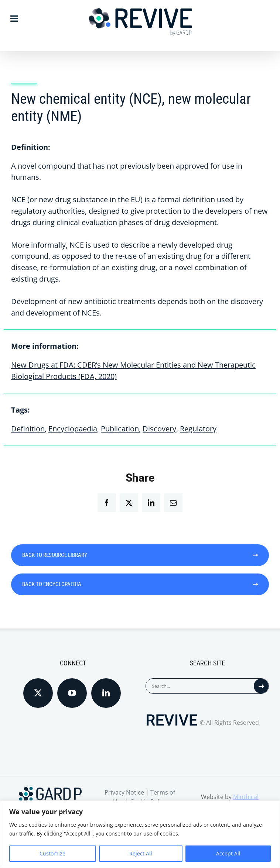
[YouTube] (72, 693)
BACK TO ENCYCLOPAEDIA (140, 584)
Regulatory (198, 429)
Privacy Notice (124, 792)
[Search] (261, 686)
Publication (120, 429)
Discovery (159, 429)
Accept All (228, 853)
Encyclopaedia (73, 429)
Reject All (141, 853)
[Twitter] (38, 693)
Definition (28, 429)
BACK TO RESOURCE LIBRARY (140, 555)
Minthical (246, 797)
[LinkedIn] (106, 693)
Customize (52, 853)
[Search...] (200, 686)
